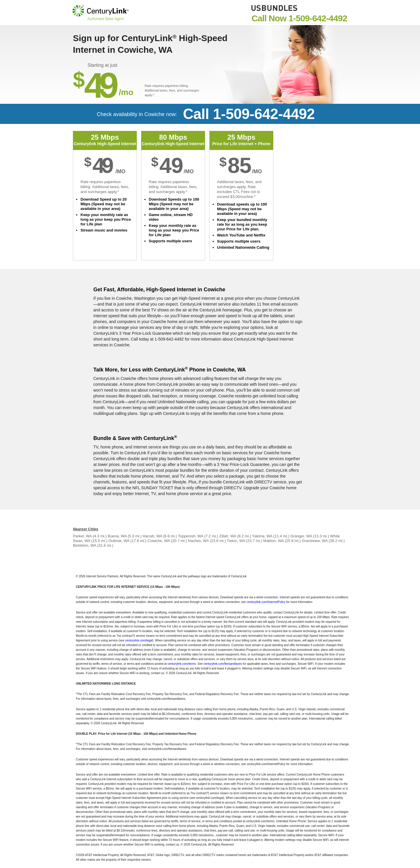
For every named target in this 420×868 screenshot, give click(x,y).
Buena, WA (117, 536)
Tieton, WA (236, 541)
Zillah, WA (228, 536)
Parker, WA (82, 536)
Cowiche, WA (159, 541)
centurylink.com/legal (139, 640)
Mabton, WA (273, 541)
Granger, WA (301, 536)
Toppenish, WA (190, 536)
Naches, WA (198, 541)
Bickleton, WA (85, 545)
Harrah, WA (152, 536)
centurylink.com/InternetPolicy (266, 602)
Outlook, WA (119, 541)
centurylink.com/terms (182, 664)
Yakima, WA (262, 536)
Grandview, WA (315, 541)
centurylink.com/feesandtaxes (223, 664)
